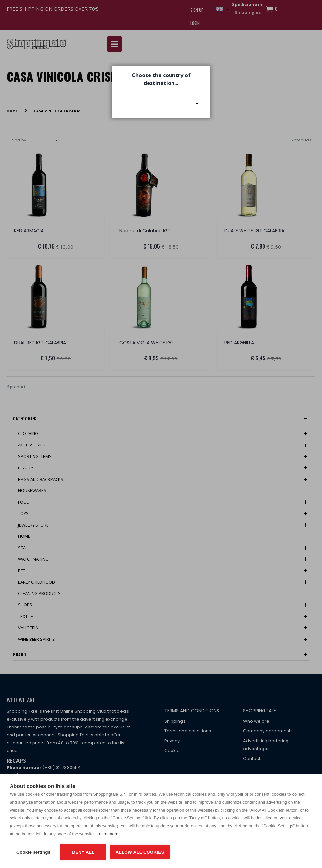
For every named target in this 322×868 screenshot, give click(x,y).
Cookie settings (34, 852)
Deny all (83, 852)
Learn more (107, 834)
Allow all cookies (140, 852)
